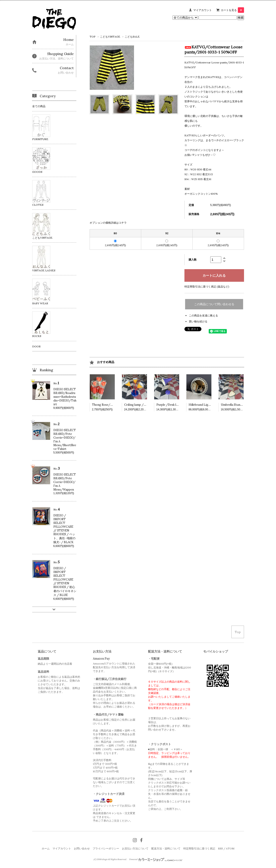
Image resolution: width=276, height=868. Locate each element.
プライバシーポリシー (106, 848)
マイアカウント (203, 10)
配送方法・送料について (166, 848)
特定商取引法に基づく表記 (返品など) (207, 286)
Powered (156, 859)
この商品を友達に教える (203, 315)
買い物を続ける (198, 321)
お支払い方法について (135, 848)
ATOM (230, 848)
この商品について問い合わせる (214, 304)
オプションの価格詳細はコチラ (108, 223)
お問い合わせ (82, 848)
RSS (220, 848)
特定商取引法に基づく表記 (199, 848)
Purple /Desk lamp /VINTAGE (177, 405)
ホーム (46, 848)
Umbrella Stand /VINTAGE (239, 405)
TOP (93, 37)
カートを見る (232, 10)
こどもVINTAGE (110, 37)
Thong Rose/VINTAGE (108, 405)
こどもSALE (132, 37)
